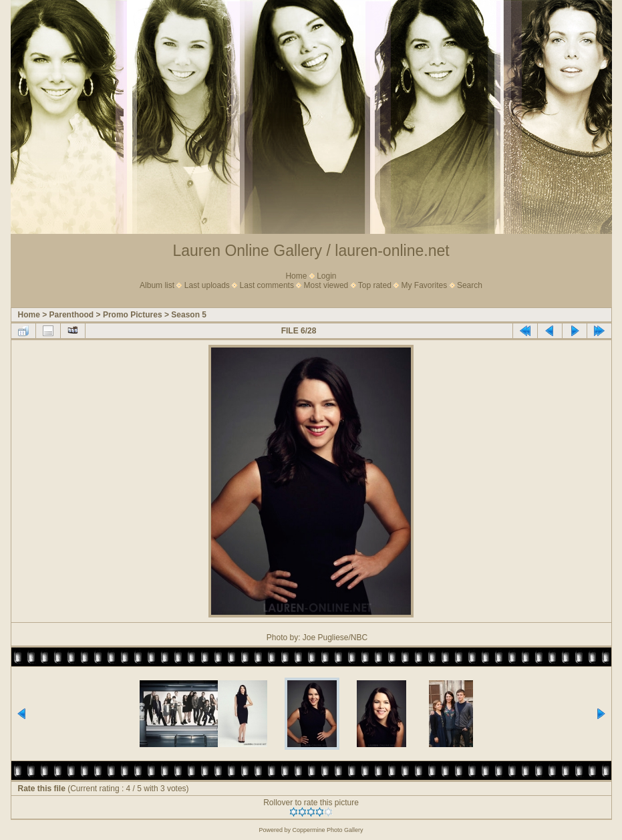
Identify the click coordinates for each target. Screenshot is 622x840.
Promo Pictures (133, 315)
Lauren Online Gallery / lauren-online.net (311, 251)
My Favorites (425, 285)
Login (326, 276)
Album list (157, 285)
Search (470, 285)
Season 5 (189, 315)
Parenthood (72, 315)
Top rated (375, 285)
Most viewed (326, 285)
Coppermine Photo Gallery (327, 830)
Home (296, 276)
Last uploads (207, 285)
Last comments (267, 285)
